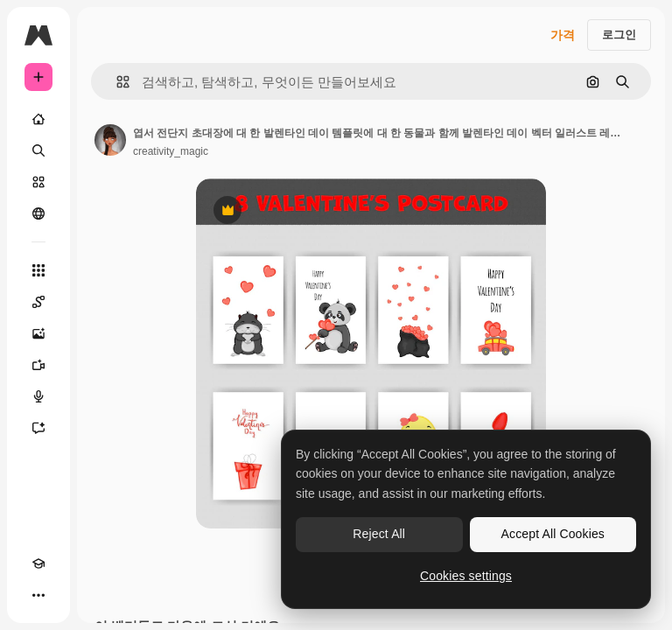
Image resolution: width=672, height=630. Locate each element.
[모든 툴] (38, 270)
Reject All (379, 534)
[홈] (38, 119)
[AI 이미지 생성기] (38, 333)
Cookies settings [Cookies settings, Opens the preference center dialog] (466, 576)
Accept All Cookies (553, 534)
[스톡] (38, 182)
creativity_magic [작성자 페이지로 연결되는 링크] (171, 151)
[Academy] (38, 563)
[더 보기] (38, 595)
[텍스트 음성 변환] (38, 396)
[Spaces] (38, 302)
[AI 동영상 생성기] (38, 365)
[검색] (38, 150)
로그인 (619, 35)
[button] (116, 82)
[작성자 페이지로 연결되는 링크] (110, 140)
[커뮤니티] (38, 213)
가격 (563, 35)
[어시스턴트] (38, 428)
